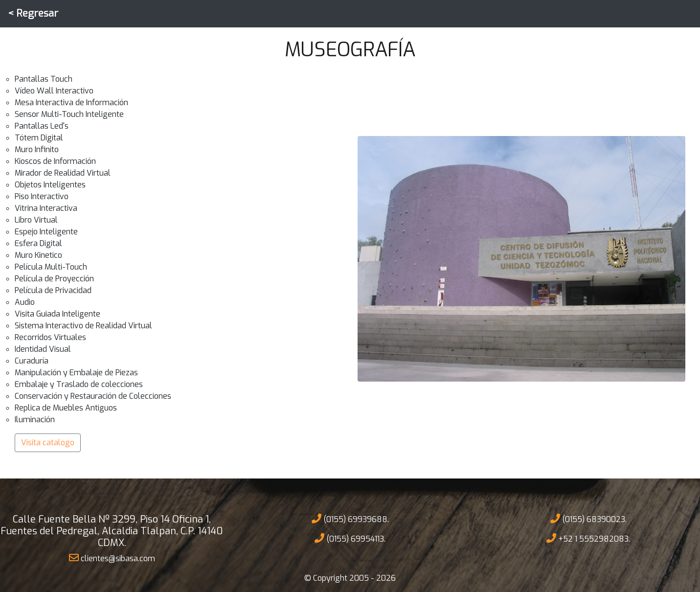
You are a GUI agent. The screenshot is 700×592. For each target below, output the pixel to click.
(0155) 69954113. (350, 539)
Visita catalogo (48, 443)
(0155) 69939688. (350, 519)
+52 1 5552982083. (588, 539)
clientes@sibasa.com (112, 558)
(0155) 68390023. (588, 519)
